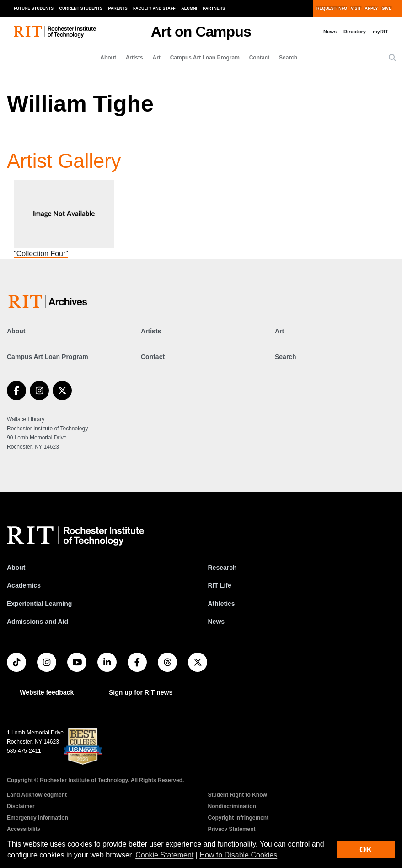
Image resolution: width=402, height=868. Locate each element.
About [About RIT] (16, 568)
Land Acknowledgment (37, 795)
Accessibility (24, 829)
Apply (372, 8)
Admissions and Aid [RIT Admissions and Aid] (38, 622)
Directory (355, 32)
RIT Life (220, 585)
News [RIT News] (217, 622)
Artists (134, 58)
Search (288, 58)
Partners (214, 8)
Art (157, 58)
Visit (356, 8)
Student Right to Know (238, 795)
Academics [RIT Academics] (24, 585)
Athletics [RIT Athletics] (222, 604)
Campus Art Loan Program (205, 58)
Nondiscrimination (232, 806)
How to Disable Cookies (238, 855)
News (330, 32)
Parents (118, 8)
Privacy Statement (232, 829)
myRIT (381, 32)
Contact (260, 58)
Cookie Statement (164, 855)
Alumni (189, 8)
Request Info (332, 8)
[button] (392, 58)
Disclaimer (21, 806)
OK (366, 849)
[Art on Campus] (50, 302)
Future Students (34, 8)
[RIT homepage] (55, 32)
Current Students (81, 8)
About (108, 58)
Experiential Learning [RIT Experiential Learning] (39, 604)
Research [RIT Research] (222, 568)
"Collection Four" (41, 254)
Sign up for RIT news (141, 692)
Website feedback (47, 692)
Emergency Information (38, 818)
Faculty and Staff (154, 8)
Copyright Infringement (239, 818)
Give (387, 8)
